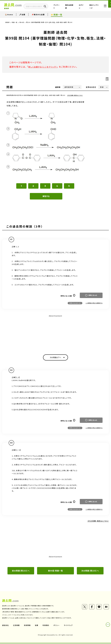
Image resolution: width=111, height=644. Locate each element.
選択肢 (58, 87)
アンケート (67, 8)
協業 (37, 626)
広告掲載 (17, 626)
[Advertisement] (55, 333)
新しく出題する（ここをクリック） (44, 67)
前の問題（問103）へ (21, 571)
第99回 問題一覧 (56, 571)
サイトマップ (69, 626)
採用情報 (28, 626)
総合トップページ (93, 8)
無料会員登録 (75, 8)
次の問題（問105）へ (90, 571)
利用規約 (46, 626)
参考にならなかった (75, 303)
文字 (91, 87)
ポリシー (57, 626)
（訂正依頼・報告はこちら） (75, 95)
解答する (46, 196)
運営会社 (6, 626)
